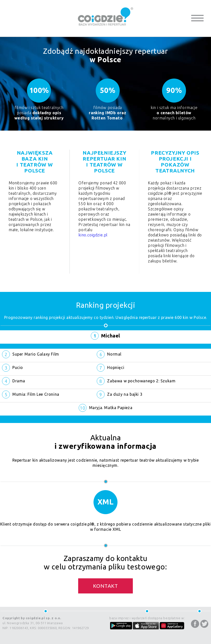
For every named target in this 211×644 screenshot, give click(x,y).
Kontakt (105, 586)
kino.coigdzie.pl (93, 235)
